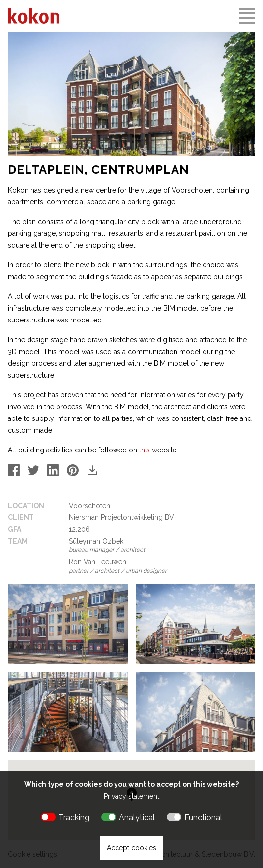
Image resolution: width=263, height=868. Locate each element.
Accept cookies (131, 848)
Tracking (74, 818)
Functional (203, 818)
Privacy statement (131, 796)
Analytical (137, 818)
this (145, 450)
